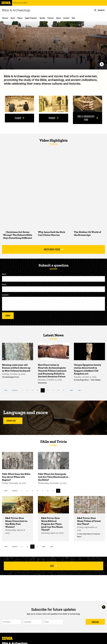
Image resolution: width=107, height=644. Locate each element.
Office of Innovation (20, 3)
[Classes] (19, 104)
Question (5, 295)
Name (4, 274)
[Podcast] (54, 104)
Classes (5, 18)
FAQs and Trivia (54, 442)
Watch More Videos (53, 249)
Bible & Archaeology (16, 10)
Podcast (53, 118)
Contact (66, 18)
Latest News (53, 335)
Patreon (51, 18)
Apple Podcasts (31, 18)
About (58, 18)
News (13, 18)
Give (73, 18)
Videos (20, 18)
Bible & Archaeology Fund (88, 118)
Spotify (42, 18)
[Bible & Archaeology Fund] (88, 104)
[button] (99, 10)
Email (4, 284)
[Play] (102, 64)
